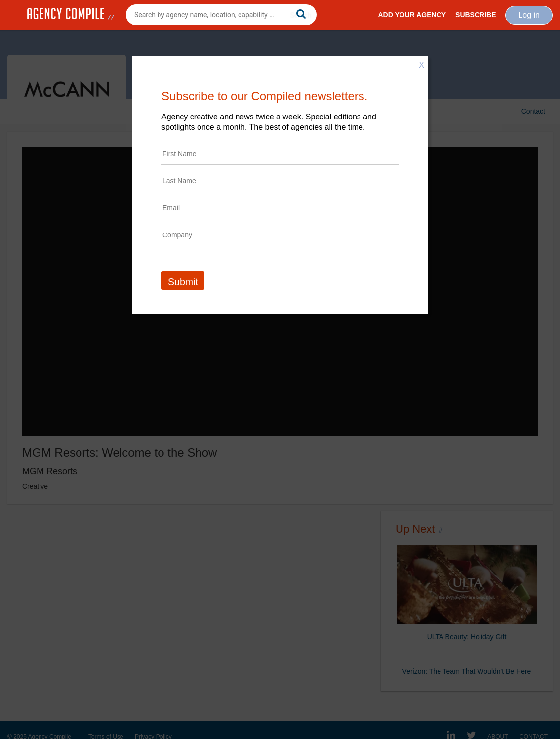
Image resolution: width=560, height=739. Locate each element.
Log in (529, 15)
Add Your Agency (412, 15)
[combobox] (221, 15)
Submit (183, 282)
